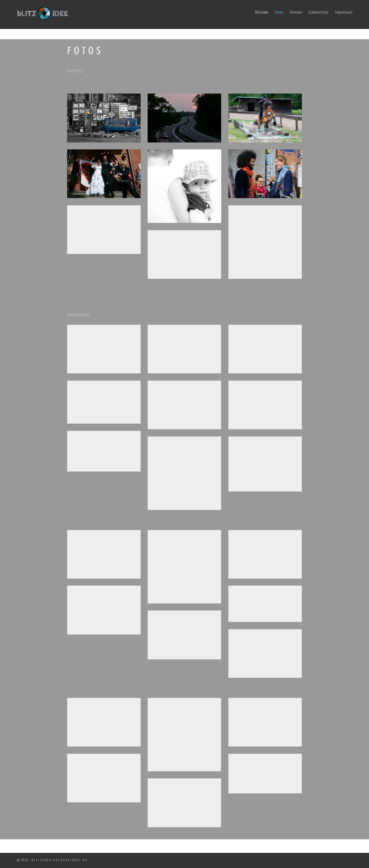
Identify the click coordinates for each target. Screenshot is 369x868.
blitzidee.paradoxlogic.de (60, 860)
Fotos (279, 12)
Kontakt (296, 12)
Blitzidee (262, 12)
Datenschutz (318, 12)
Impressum (344, 12)
